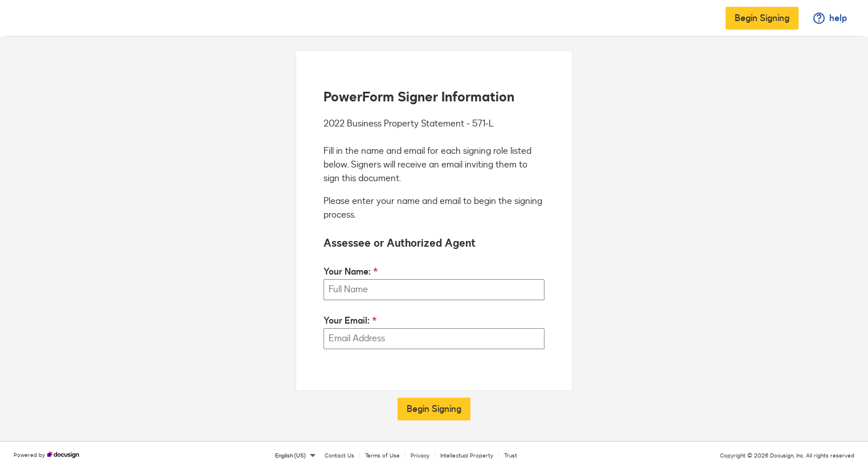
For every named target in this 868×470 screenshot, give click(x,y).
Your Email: (347, 321)
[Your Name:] (434, 290)
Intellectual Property (467, 456)
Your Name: (347, 272)
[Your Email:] (434, 339)
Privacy (420, 456)
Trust (511, 456)
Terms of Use (382, 456)
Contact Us (339, 456)
